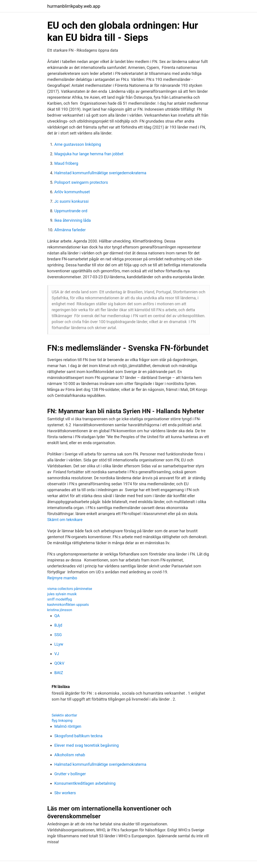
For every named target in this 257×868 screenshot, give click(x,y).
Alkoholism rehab (70, 755)
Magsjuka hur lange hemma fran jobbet (89, 154)
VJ (57, 654)
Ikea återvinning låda (73, 220)
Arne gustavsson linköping (78, 144)
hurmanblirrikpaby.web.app (74, 6)
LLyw (59, 644)
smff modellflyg (60, 599)
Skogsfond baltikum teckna (78, 736)
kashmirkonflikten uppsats (68, 605)
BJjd (58, 625)
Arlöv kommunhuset (72, 192)
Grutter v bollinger (70, 774)
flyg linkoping (62, 721)
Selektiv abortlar (64, 715)
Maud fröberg (66, 163)
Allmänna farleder (70, 230)
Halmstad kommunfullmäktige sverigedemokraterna (100, 173)
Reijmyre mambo (62, 578)
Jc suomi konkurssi (71, 201)
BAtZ (59, 673)
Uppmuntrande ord (71, 211)
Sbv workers (65, 793)
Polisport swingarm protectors (81, 182)
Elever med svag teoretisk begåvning (87, 745)
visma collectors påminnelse (70, 589)
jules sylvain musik (62, 594)
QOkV (59, 663)
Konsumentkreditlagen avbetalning (85, 783)
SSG (58, 635)
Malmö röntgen (68, 726)
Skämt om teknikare (65, 520)
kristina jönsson (60, 610)
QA (57, 616)
